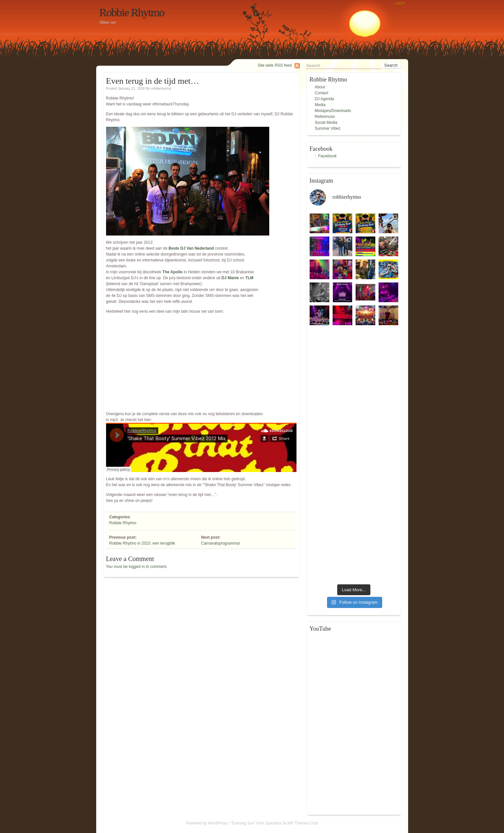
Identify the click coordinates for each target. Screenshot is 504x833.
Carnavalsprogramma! (221, 543)
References (325, 117)
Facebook (327, 156)
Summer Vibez (328, 128)
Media (320, 105)
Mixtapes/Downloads (333, 111)
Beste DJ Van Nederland (191, 248)
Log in (400, 3)
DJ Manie (230, 278)
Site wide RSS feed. (275, 65)
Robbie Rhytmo (132, 12)
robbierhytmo (161, 88)
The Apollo (173, 272)
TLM (249, 278)
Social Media (326, 123)
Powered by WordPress (207, 823)
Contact (322, 93)
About (320, 87)
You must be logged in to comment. (137, 567)
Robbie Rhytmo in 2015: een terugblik (142, 543)
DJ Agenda (325, 99)
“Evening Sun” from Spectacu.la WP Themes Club (274, 823)
